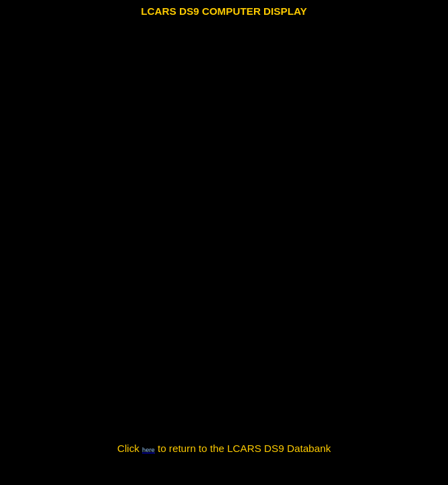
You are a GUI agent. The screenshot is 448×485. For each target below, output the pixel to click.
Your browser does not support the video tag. (224, 231)
